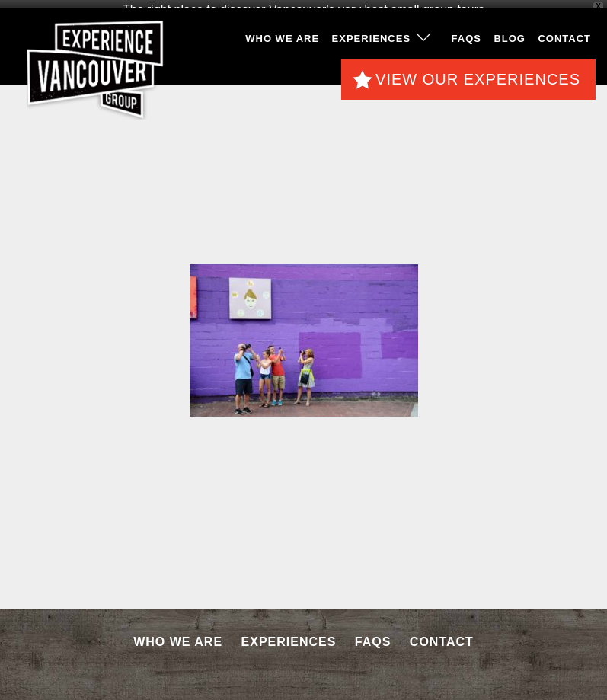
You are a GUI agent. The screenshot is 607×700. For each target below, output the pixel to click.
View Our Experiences (478, 78)
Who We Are (282, 37)
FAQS (466, 37)
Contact (564, 37)
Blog (510, 37)
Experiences (371, 37)
